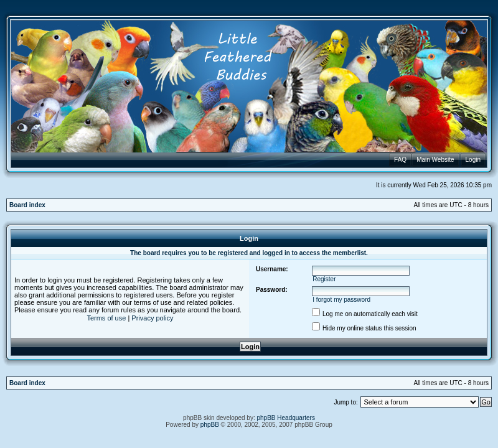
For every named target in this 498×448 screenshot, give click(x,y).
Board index (27, 205)
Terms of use (106, 318)
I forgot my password (341, 300)
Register (324, 279)
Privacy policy (152, 318)
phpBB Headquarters (286, 418)
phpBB (210, 425)
